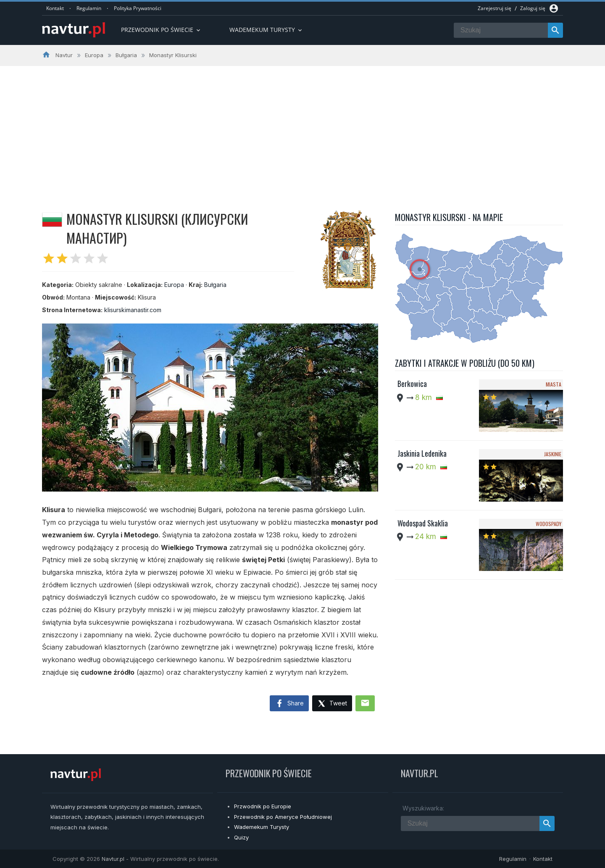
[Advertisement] (302, 129)
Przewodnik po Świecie (161, 30)
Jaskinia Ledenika (422, 453)
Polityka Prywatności (138, 8)
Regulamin (89, 8)
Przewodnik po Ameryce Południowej (283, 817)
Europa (174, 285)
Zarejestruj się (495, 8)
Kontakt (55, 8)
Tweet (332, 704)
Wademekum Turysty (262, 827)
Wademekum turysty (266, 30)
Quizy (241, 837)
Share (289, 704)
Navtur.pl (113, 859)
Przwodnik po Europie (263, 806)
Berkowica (412, 384)
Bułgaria (215, 285)
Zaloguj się (533, 8)
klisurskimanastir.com (133, 310)
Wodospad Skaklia (423, 523)
